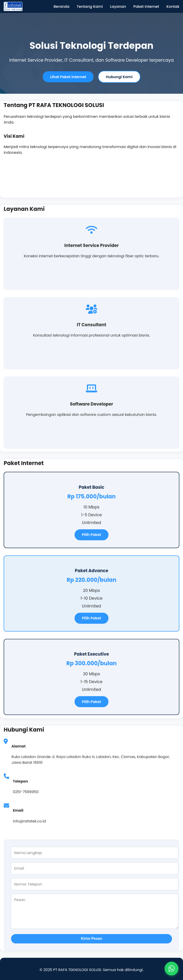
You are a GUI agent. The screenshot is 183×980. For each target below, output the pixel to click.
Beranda (62, 7)
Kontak (173, 7)
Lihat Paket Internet (68, 77)
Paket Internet (146, 7)
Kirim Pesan (91, 940)
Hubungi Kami (119, 77)
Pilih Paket (91, 536)
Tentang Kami (90, 7)
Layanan (118, 7)
